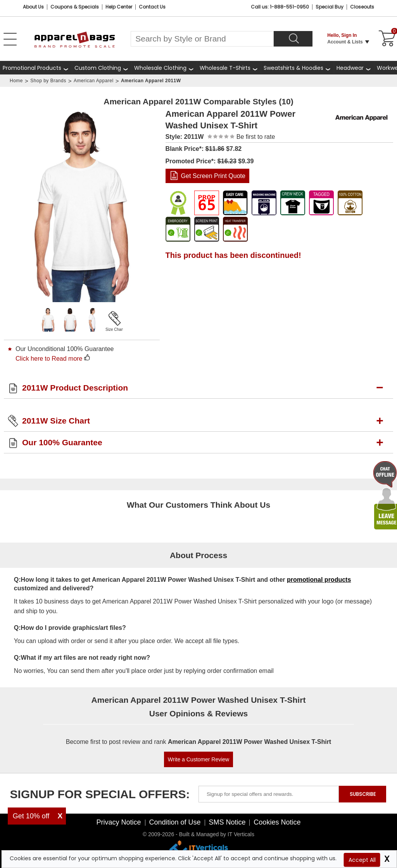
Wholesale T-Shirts (225, 68)
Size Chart (115, 329)
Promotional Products (32, 68)
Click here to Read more (49, 359)
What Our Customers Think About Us (198, 505)
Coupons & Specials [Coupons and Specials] (75, 7)
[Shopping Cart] (386, 39)
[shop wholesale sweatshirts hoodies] (297, 68)
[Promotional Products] (36, 68)
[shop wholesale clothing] (164, 68)
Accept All (362, 860)
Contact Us (152, 7)
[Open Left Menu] (10, 39)
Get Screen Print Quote (213, 176)
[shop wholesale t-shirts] (229, 68)
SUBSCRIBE (363, 794)
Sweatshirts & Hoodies (293, 68)
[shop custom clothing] (102, 68)
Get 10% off (31, 816)
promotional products (319, 580)
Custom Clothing (98, 68)
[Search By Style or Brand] (202, 39)
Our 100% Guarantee (62, 442)
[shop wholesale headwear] (354, 68)
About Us (33, 7)
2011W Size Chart (56, 421)
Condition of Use (175, 822)
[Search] (293, 39)
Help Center (119, 7)
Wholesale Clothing (160, 68)
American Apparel (94, 81)
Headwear (350, 68)
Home (16, 81)
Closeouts (362, 7)
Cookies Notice (277, 822)
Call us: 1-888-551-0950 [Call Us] (280, 7)
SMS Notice (227, 822)
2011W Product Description (75, 388)
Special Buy (330, 7)
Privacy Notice (119, 822)
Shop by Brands (48, 81)
